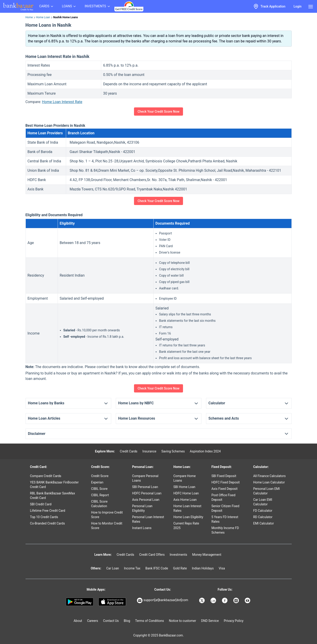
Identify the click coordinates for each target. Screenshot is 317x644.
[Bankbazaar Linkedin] (214, 600)
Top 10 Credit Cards (44, 517)
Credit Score (100, 476)
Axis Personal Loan (146, 500)
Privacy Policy (234, 621)
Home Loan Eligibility (188, 517)
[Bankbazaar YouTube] (248, 600)
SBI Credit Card (41, 504)
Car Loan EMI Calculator (263, 502)
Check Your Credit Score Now (159, 112)
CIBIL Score (99, 489)
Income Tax (132, 568)
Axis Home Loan (185, 500)
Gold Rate (180, 568)
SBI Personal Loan (145, 487)
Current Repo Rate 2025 (186, 526)
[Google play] (80, 602)
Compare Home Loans (185, 478)
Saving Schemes (173, 451)
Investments (178, 555)
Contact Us (111, 621)
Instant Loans (142, 528)
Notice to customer (182, 621)
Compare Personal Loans (145, 478)
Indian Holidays (203, 568)
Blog (127, 621)
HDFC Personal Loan (147, 493)
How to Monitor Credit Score (107, 526)
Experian (97, 482)
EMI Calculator (264, 523)
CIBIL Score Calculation (99, 504)
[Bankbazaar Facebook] (225, 600)
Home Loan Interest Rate (62, 102)
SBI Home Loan (184, 487)
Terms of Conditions (149, 621)
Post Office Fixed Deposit (223, 497)
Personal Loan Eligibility (142, 508)
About (78, 621)
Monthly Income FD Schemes (225, 530)
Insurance (149, 451)
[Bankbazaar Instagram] (237, 600)
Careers (93, 621)
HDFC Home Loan (186, 493)
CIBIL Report (100, 495)
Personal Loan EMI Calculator (267, 491)
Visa (222, 568)
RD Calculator (263, 517)
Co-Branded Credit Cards (48, 523)
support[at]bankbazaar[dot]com (162, 600)
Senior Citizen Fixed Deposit (225, 508)
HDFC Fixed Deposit (226, 482)
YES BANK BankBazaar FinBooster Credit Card (54, 485)
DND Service (210, 621)
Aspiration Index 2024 (205, 451)
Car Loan (113, 568)
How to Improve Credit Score (107, 515)
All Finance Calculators (269, 476)
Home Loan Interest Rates (187, 508)
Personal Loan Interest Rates (148, 519)
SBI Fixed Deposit (224, 476)
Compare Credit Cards (46, 476)
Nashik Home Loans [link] (66, 17)
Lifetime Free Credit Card (48, 511)
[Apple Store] (112, 602)
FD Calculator (263, 511)
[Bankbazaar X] (202, 600)
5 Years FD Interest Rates (225, 519)
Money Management (207, 555)
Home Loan (43, 17)
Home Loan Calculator (269, 482)
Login (298, 6)
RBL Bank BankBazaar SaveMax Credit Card (53, 496)
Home (29, 17)
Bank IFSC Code (157, 568)
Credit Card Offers (152, 555)
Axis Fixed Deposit (225, 489)
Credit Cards (129, 451)
